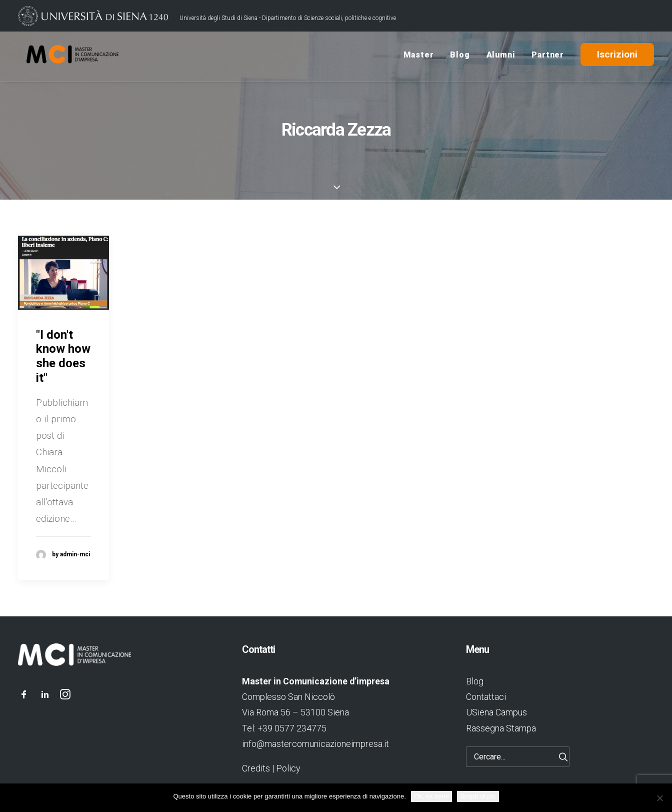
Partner (548, 57)
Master (419, 57)
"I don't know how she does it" (63, 356)
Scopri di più (478, 796)
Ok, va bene (431, 796)
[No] (659, 798)
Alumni (501, 57)
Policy (288, 768)
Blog (460, 57)
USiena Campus (496, 712)
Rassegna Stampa (501, 728)
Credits (256, 768)
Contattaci (486, 697)
